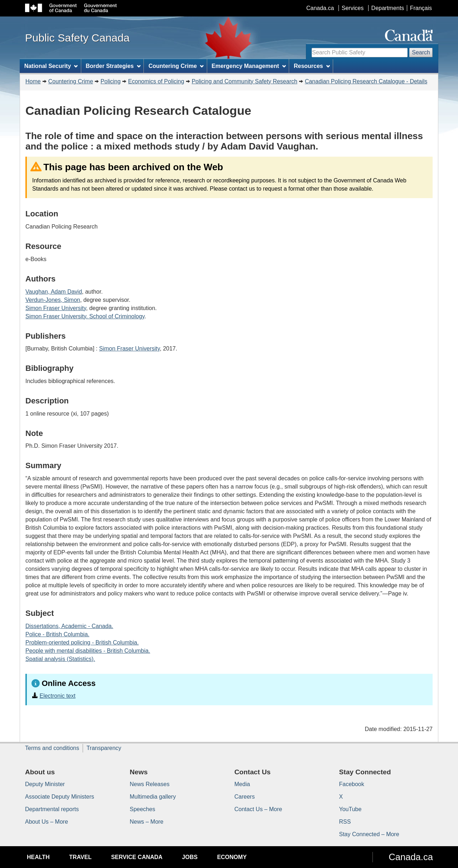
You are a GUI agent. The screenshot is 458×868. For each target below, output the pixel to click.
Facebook (352, 784)
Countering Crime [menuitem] (176, 66)
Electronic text (57, 696)
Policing (111, 81)
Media (242, 784)
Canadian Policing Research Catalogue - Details (366, 81)
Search (421, 52)
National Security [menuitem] (51, 66)
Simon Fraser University (56, 308)
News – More (147, 822)
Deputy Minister (45, 784)
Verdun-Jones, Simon (53, 300)
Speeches (143, 809)
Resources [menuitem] (312, 66)
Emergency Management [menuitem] (249, 66)
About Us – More (47, 822)
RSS (345, 822)
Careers (245, 797)
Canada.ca (320, 8)
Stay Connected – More (369, 834)
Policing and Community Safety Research (245, 81)
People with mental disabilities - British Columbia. (88, 651)
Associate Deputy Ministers (60, 797)
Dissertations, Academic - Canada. (69, 626)
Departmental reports (52, 809)
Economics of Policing (156, 81)
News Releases (150, 784)
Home (33, 81)
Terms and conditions (52, 748)
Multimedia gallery (153, 797)
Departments (388, 8)
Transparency (104, 748)
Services (353, 8)
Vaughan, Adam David (54, 292)
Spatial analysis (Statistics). (60, 659)
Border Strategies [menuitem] (113, 66)
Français (421, 8)
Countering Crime (71, 81)
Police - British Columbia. (57, 634)
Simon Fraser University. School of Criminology (85, 316)
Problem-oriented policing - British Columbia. (82, 643)
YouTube (350, 809)
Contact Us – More (258, 809)
